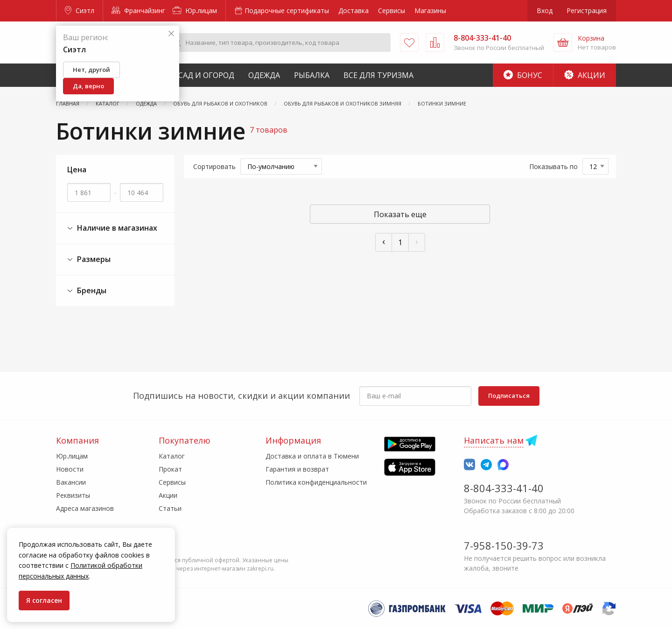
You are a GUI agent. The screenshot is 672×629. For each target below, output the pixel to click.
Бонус (523, 75)
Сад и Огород (206, 75)
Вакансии (71, 482)
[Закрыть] (171, 34)
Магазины (430, 11)
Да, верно (88, 86)
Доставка (353, 11)
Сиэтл (80, 11)
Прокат (170, 469)
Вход (545, 11)
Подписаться (509, 396)
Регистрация (587, 11)
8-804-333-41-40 (504, 488)
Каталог (172, 456)
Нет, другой (91, 70)
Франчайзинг (138, 11)
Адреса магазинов (85, 508)
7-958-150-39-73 (504, 545)
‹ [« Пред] (384, 241)
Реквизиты (73, 495)
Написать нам (494, 440)
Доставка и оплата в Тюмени (312, 456)
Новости (70, 469)
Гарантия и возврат (297, 469)
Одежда (264, 75)
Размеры (89, 259)
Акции (585, 75)
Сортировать (214, 166)
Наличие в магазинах (112, 228)
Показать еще (400, 214)
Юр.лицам (195, 11)
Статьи (170, 508)
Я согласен (44, 600)
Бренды (87, 291)
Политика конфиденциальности (316, 482)
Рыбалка (312, 75)
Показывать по (553, 166)
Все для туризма (378, 75)
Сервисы (392, 11)
